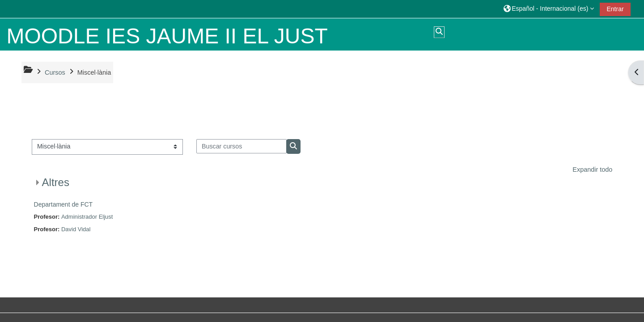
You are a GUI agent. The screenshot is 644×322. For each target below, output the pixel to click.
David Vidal (76, 229)
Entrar (615, 9)
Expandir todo (592, 169)
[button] (549, 9)
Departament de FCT (64, 204)
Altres (56, 182)
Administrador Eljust (87, 217)
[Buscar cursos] (242, 146)
